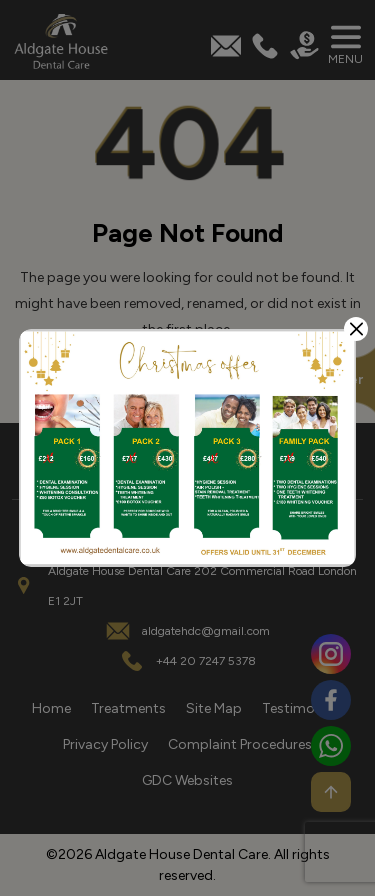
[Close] (356, 329)
